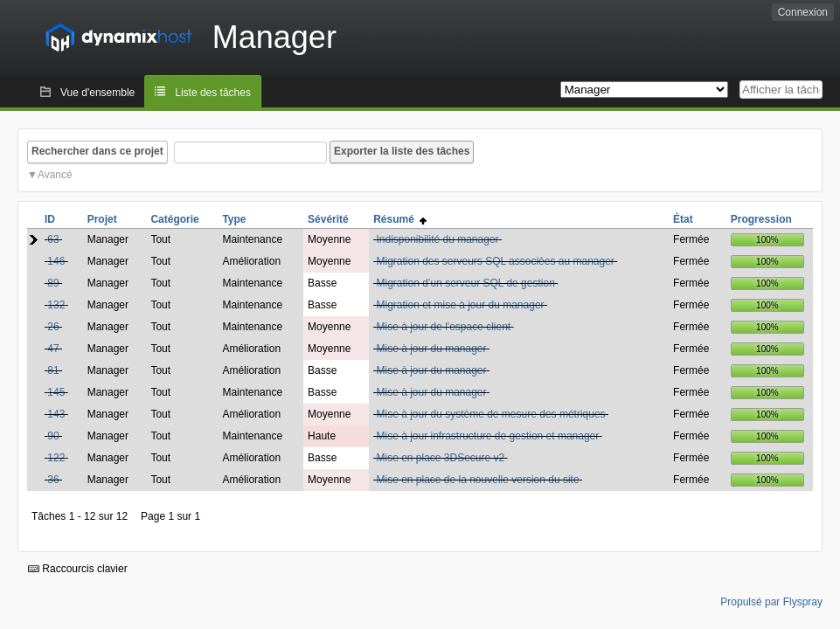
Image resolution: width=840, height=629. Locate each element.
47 (53, 349)
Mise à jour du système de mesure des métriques (490, 414)
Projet (102, 219)
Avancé (55, 175)
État (683, 219)
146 (56, 261)
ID (50, 219)
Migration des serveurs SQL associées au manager (495, 261)
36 (53, 480)
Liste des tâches (213, 93)
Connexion (803, 12)
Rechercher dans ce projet (97, 151)
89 (53, 283)
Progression (761, 219)
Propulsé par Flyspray (771, 602)
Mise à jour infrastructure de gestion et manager (487, 436)
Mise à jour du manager (431, 349)
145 (56, 392)
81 (53, 370)
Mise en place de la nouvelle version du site (477, 480)
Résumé (400, 219)
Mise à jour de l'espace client (443, 327)
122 (56, 458)
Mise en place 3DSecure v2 (440, 458)
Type (234, 219)
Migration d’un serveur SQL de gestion (465, 283)
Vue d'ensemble (97, 93)
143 (56, 414)
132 (56, 305)
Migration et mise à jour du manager (460, 305)
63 (53, 239)
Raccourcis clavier (78, 569)
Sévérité (328, 219)
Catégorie (174, 219)
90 (53, 436)
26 (53, 327)
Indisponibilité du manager (437, 239)
